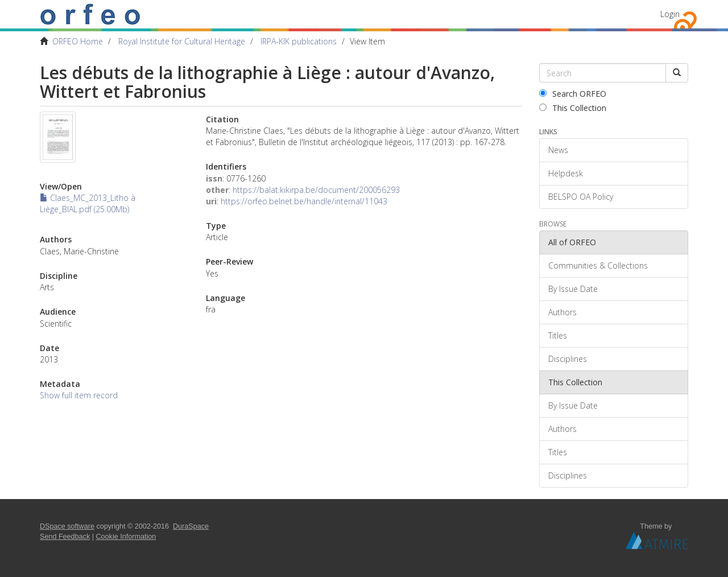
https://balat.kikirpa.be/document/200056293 (316, 190)
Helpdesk (566, 173)
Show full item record (79, 395)
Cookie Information (126, 537)
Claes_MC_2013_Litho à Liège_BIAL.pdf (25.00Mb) (88, 203)
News (558, 150)
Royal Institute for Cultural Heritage (182, 41)
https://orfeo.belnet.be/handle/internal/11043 (304, 201)
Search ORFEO (573, 94)
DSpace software (67, 526)
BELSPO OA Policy (581, 197)
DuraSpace (191, 526)
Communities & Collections (598, 265)
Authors (562, 312)
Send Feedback (65, 537)
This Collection (573, 108)
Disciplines (568, 359)
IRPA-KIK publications (299, 41)
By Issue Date (573, 289)
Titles (558, 335)
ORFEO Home (78, 41)
